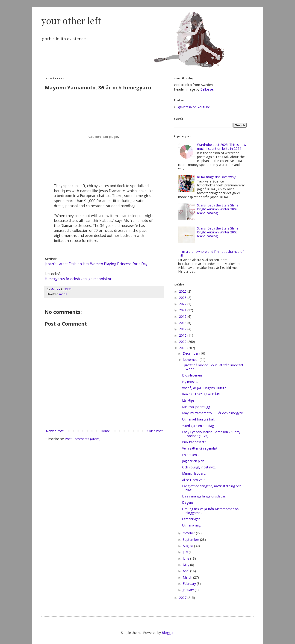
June (186, 558)
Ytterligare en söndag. (198, 426)
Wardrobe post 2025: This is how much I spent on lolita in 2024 (222, 147)
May (186, 565)
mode (63, 294)
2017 (183, 329)
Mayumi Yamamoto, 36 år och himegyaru (213, 413)
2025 (183, 291)
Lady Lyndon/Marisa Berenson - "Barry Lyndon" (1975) (211, 434)
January (189, 590)
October (189, 533)
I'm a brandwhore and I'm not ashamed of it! (212, 253)
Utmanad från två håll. (199, 419)
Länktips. (189, 400)
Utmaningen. (192, 519)
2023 (183, 298)
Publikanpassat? (194, 442)
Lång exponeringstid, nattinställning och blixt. (212, 488)
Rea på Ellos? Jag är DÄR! (201, 394)
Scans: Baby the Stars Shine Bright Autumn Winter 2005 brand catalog (218, 232)
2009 (183, 342)
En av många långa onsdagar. (204, 496)
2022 (183, 304)
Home (105, 431)
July (186, 552)
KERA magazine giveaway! (217, 177)
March (188, 577)
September (191, 540)
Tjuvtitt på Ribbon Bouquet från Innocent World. (213, 367)
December (191, 353)
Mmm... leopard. (194, 473)
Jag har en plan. (193, 461)
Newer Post (55, 431)
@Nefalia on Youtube (194, 107)
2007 (183, 598)
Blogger (168, 633)
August (188, 546)
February (190, 584)
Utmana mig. (192, 525)
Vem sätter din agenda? (200, 448)
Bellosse (207, 89)
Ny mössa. (190, 382)
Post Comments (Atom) (83, 439)
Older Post (155, 431)
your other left (71, 20)
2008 (183, 348)
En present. (190, 455)
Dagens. (188, 502)
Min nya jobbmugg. (196, 407)
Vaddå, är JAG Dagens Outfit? (204, 388)
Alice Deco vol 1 (194, 480)
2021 (183, 310)
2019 (183, 316)
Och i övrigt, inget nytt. (199, 467)
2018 (183, 323)
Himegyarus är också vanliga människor (78, 279)
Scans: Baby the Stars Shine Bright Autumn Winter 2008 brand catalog (218, 209)
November (191, 360)
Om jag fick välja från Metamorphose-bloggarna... (211, 511)
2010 (183, 335)
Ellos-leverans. (193, 375)
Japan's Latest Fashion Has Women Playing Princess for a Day (96, 264)
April (186, 571)
